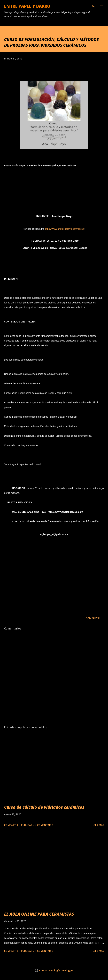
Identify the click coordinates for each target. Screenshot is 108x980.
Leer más (98, 825)
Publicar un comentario (37, 825)
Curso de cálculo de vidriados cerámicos (44, 807)
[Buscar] (94, 6)
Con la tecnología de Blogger (54, 970)
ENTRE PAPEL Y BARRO (27, 6)
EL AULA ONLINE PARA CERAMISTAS (39, 914)
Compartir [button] (93, 618)
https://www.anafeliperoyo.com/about (64, 229)
